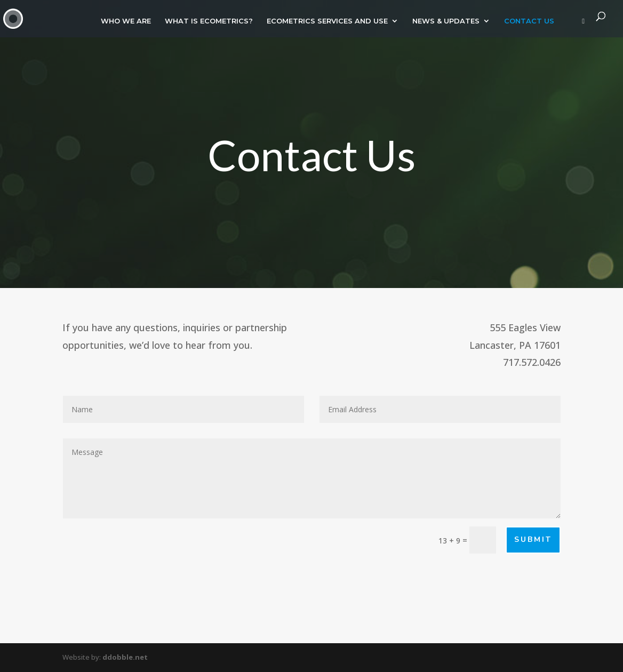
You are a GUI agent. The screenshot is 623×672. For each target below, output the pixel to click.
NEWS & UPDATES (446, 21)
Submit (533, 539)
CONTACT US (529, 21)
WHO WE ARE (126, 21)
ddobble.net (125, 657)
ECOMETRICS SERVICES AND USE (327, 21)
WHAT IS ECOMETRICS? (209, 21)
